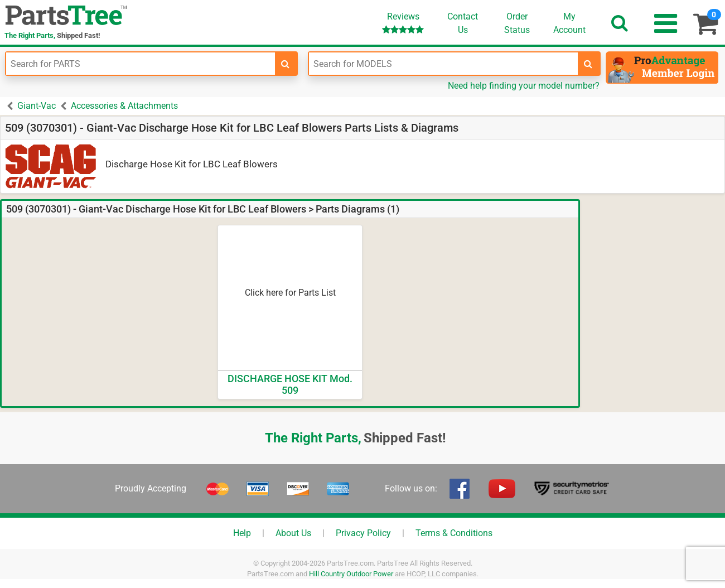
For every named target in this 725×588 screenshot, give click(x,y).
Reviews (403, 23)
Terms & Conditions (454, 533)
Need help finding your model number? (524, 86)
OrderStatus (517, 23)
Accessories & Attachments (124, 106)
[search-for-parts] (286, 64)
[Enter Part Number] (141, 64)
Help (242, 533)
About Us (293, 533)
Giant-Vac (37, 106)
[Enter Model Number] (443, 64)
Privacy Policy (363, 533)
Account (569, 23)
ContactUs (463, 23)
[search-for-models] (588, 64)
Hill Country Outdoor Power (351, 574)
